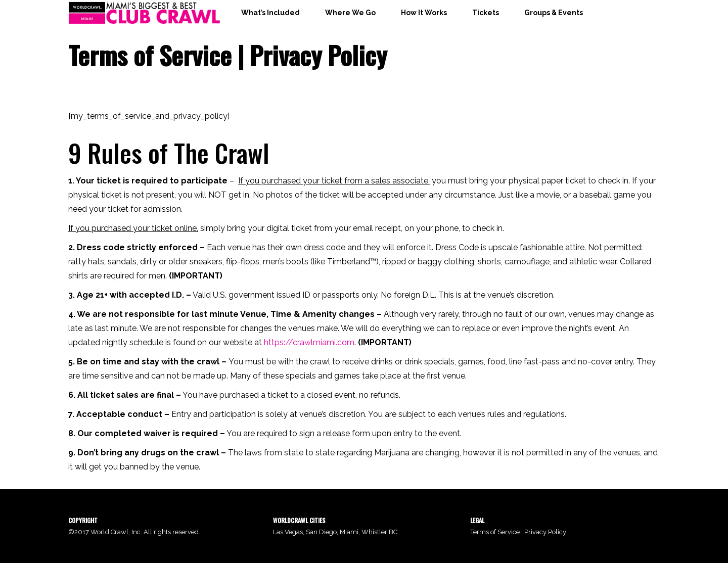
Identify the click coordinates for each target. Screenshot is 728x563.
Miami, (351, 532)
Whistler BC (379, 532)
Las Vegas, (289, 532)
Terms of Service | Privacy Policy (518, 532)
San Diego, (323, 532)
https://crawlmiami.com (309, 342)
